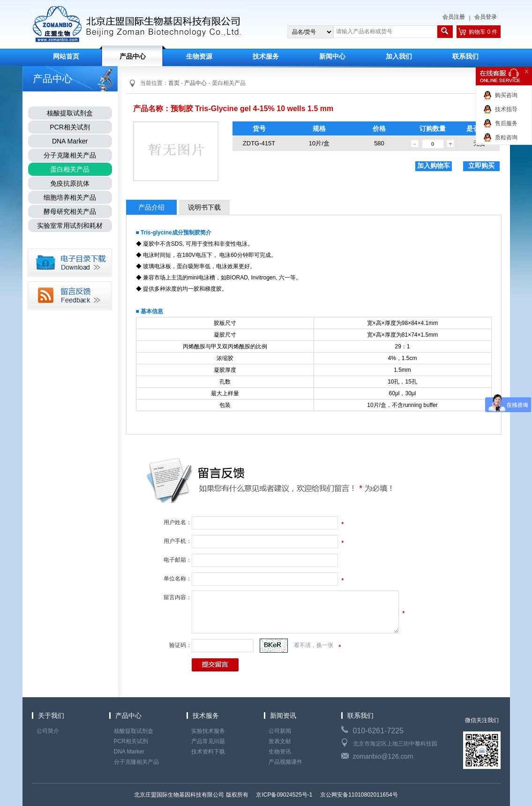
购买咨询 (506, 95)
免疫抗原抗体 (70, 183)
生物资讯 (280, 752)
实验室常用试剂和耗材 (70, 226)
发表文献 (280, 741)
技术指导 (506, 109)
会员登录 (486, 17)
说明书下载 (204, 207)
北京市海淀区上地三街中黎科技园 (395, 744)
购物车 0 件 (483, 32)
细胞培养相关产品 (70, 197)
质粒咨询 (506, 137)
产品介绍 (151, 207)
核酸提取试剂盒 (70, 113)
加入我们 (399, 56)
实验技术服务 (208, 731)
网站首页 (66, 56)
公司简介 (48, 731)
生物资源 (199, 56)
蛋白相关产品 (70, 169)
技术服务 (266, 56)
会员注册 (454, 17)
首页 (174, 83)
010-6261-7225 (378, 731)
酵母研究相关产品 (70, 211)
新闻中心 (332, 56)
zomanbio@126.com (383, 756)
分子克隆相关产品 (70, 155)
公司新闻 (280, 731)
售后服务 (506, 123)
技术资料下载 (208, 752)
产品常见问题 (208, 741)
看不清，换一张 (314, 645)
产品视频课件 (285, 762)
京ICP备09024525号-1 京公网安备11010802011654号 (326, 795)
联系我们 (465, 56)
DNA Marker (70, 141)
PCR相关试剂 (70, 127)
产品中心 (133, 56)
